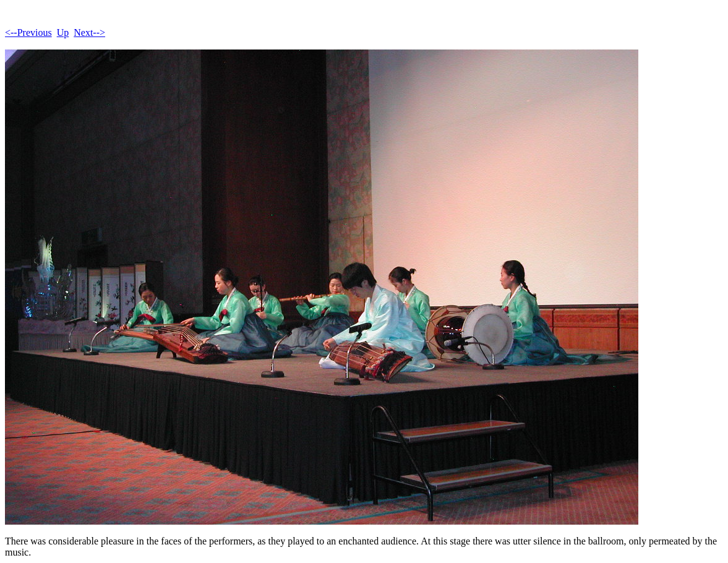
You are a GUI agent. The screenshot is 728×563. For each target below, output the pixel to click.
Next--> (89, 32)
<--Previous (28, 32)
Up (63, 32)
